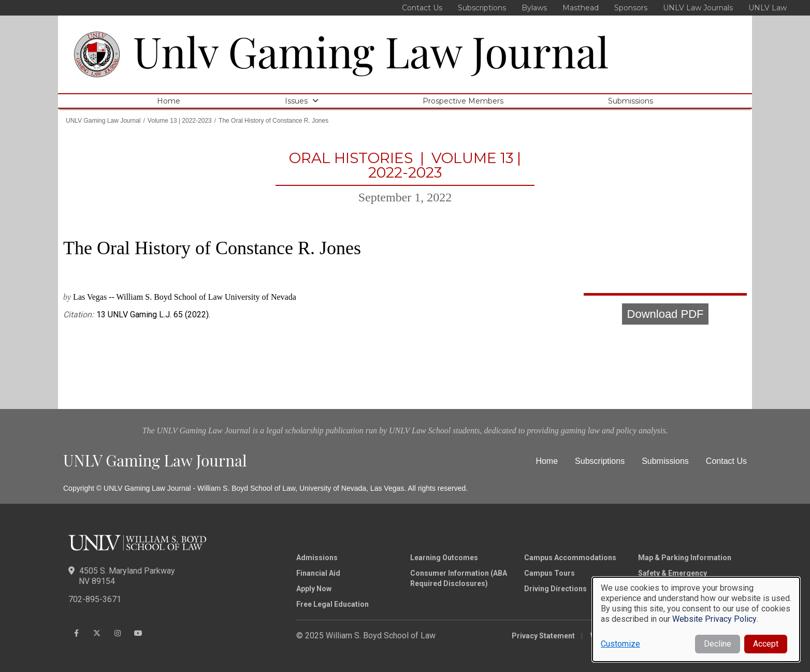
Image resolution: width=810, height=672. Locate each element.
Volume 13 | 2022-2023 (180, 121)
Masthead (581, 8)
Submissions (631, 101)
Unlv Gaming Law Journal (371, 51)
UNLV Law (768, 8)
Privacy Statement (543, 636)
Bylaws (534, 8)
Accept (766, 644)
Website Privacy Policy (714, 619)
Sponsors (631, 8)
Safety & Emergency (672, 573)
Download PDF (666, 314)
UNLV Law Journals (698, 8)
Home (169, 101)
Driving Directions (555, 589)
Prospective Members (463, 101)
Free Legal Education (332, 604)
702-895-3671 (95, 599)
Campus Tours (549, 573)
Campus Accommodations (570, 558)
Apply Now (314, 589)
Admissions (317, 558)
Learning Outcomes (444, 558)
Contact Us (422, 8)
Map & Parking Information (685, 558)
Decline (718, 644)
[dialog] (696, 619)
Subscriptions (482, 8)
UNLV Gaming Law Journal (103, 121)
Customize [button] (620, 644)
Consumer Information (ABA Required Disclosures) (459, 578)
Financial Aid (318, 573)
